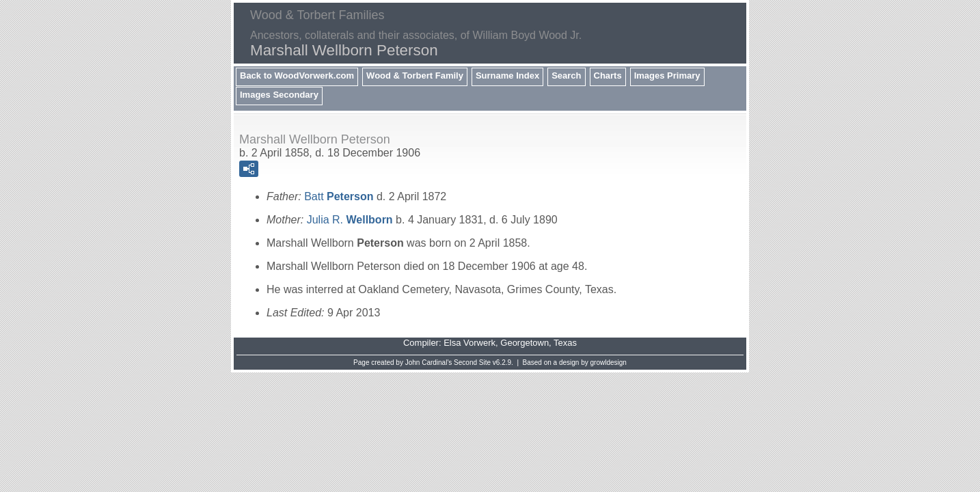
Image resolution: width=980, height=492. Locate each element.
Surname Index (507, 76)
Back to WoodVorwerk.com (297, 76)
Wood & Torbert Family (415, 76)
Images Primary (667, 76)
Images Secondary (279, 95)
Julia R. (350, 220)
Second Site (472, 363)
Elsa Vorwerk (469, 343)
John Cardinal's (429, 363)
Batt (339, 196)
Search (566, 76)
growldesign (609, 363)
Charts (608, 76)
